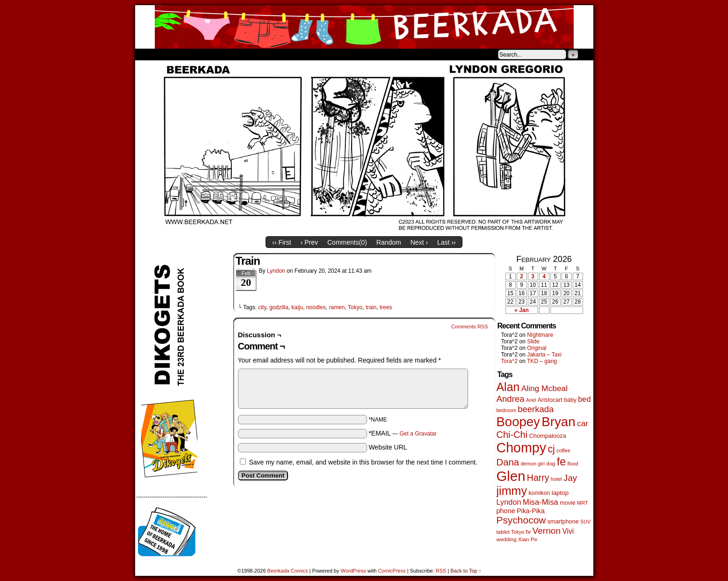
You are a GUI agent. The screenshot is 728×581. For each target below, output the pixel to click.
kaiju (297, 307)
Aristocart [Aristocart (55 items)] (550, 400)
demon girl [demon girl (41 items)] (532, 464)
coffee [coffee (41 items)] (563, 450)
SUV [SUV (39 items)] (585, 522)
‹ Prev (309, 242)
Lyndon (276, 271)
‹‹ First (281, 242)
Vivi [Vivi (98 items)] (568, 531)
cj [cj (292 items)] (551, 449)
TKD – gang (542, 361)
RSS (441, 571)
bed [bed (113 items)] (584, 399)
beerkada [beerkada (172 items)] (536, 409)
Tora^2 (510, 361)
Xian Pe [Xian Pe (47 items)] (528, 539)
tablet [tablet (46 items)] (503, 532)
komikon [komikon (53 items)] (539, 493)
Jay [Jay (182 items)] (570, 478)
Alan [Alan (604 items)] (508, 387)
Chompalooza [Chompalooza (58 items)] (548, 436)
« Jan (522, 310)
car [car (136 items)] (583, 423)
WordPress (353, 571)
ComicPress (392, 571)
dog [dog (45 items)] (551, 464)
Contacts (240, 54)
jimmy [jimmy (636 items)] (512, 491)
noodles (316, 307)
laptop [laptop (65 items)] (560, 493)
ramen (337, 307)
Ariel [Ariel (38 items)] (531, 400)
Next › (419, 242)
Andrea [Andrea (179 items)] (511, 399)
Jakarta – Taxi (544, 355)
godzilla (279, 307)
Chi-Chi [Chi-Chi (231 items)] (512, 435)
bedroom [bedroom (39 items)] (507, 410)
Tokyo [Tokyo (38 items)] (518, 532)
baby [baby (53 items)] (570, 400)
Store (205, 54)
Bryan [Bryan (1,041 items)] (559, 422)
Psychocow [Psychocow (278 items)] (521, 520)
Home (148, 54)
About (176, 54)
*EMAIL (403, 433)
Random (389, 242)
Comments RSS (470, 327)
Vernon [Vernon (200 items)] (546, 531)
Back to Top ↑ (466, 571)
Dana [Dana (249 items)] (508, 462)
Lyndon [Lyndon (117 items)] (509, 502)
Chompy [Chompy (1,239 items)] (522, 448)
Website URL (388, 447)
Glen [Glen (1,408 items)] (511, 476)
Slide (533, 341)
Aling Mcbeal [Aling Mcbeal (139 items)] (544, 388)
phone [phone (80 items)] (506, 511)
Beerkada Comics (364, 27)
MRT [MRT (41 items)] (583, 503)
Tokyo (355, 307)
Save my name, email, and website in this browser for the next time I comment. (363, 462)
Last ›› (447, 242)
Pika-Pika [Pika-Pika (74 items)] (531, 511)
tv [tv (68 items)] (528, 532)
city (262, 307)
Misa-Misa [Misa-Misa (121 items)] (541, 502)
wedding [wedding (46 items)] (507, 539)
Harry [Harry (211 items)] (538, 478)
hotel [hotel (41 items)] (556, 479)
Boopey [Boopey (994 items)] (518, 422)
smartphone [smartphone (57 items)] (563, 522)
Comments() (347, 242)
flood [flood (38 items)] (573, 464)
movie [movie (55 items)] (568, 503)
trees (386, 307)
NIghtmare (540, 335)
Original (537, 348)
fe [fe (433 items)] (561, 462)
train (371, 307)
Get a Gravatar (418, 434)
